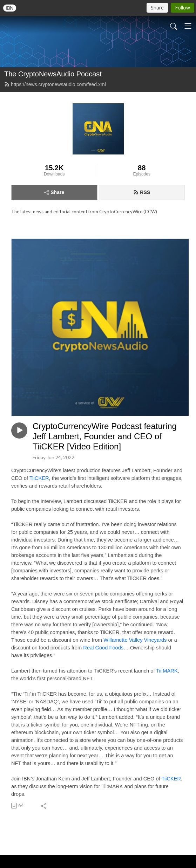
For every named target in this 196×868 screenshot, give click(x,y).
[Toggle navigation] (188, 26)
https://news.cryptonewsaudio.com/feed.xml (55, 84)
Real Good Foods (103, 648)
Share (54, 192)
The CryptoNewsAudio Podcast (53, 74)
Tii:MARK (167, 671)
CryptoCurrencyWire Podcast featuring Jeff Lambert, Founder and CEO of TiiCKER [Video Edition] (105, 436)
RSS (142, 192)
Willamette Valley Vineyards (135, 640)
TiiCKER (39, 478)
